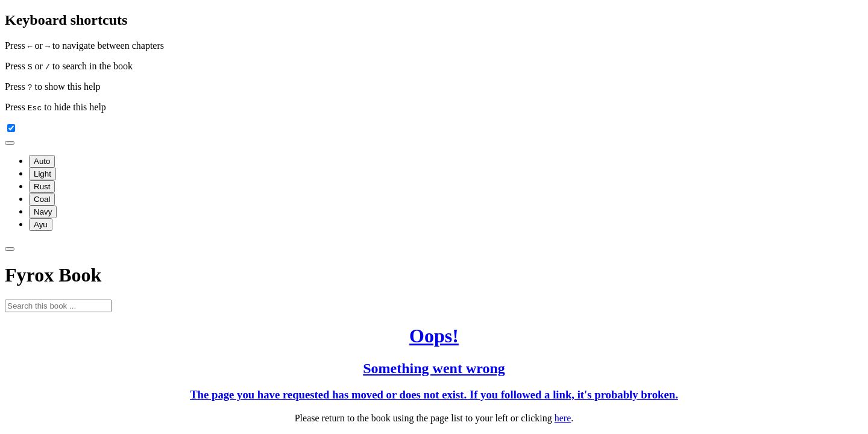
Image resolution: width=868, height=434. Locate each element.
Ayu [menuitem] (41, 225)
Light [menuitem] (42, 174)
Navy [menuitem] (43, 212)
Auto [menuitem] (42, 161)
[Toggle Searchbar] (10, 249)
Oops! (434, 336)
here (563, 418)
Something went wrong (434, 368)
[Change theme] (10, 143)
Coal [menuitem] (42, 199)
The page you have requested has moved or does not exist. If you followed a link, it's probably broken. (434, 395)
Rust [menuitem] (42, 187)
